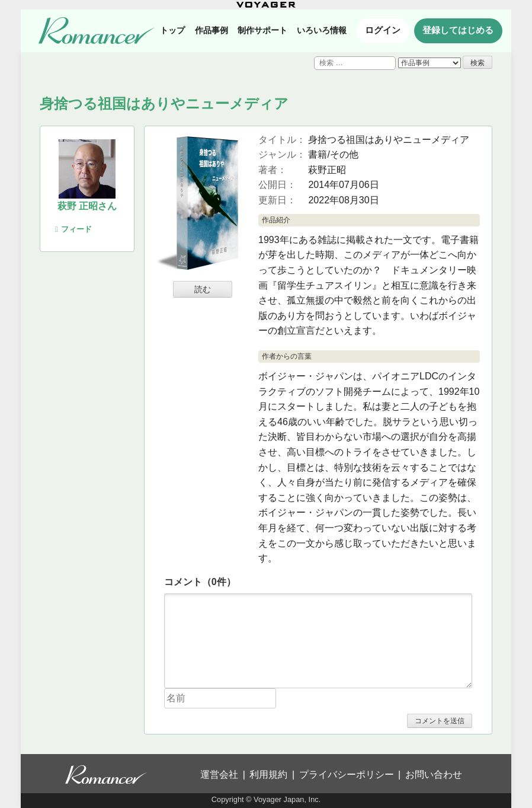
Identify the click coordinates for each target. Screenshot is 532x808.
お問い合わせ (434, 775)
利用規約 (268, 775)
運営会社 (219, 775)
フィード (73, 229)
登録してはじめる (458, 30)
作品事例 (211, 30)
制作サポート (262, 30)
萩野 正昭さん (87, 206)
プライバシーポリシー (347, 775)
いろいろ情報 (322, 30)
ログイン (383, 30)
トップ (172, 30)
